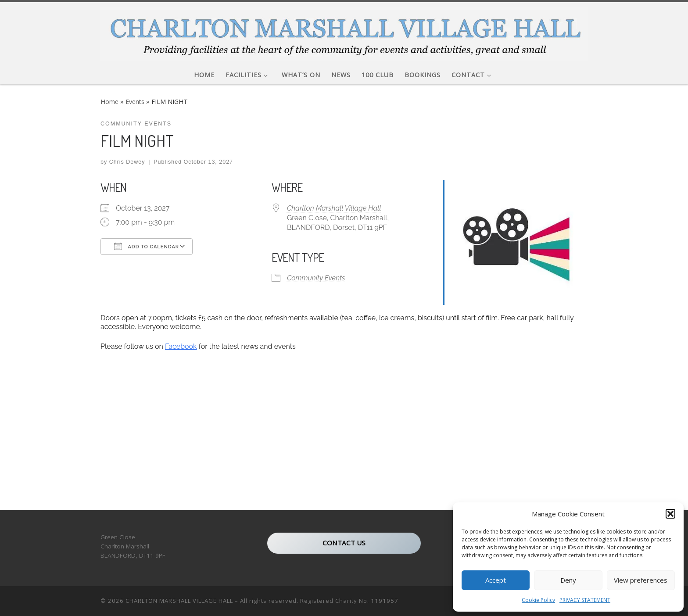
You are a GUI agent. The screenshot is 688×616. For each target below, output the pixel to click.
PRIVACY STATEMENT (585, 600)
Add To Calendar (147, 246)
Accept (496, 580)
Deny (568, 580)
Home (109, 102)
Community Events (316, 278)
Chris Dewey (127, 162)
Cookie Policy (538, 600)
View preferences (641, 580)
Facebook (181, 346)
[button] (670, 514)
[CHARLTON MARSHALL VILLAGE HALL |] (344, 31)
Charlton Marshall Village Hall (334, 208)
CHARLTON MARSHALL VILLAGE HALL (179, 601)
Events (135, 102)
